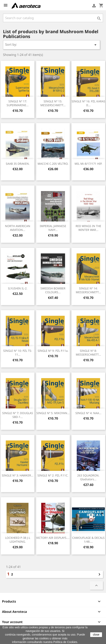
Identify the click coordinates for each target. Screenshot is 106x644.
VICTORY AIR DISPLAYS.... (53, 538)
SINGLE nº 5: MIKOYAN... (53, 413)
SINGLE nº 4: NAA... (88, 413)
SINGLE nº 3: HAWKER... (18, 475)
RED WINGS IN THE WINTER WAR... (88, 228)
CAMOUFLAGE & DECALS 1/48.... (88, 540)
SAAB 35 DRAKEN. (18, 164)
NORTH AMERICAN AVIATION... (18, 228)
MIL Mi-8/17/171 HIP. (88, 164)
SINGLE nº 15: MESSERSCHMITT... (53, 103)
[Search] (53, 18)
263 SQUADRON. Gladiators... (88, 477)
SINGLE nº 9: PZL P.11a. (53, 351)
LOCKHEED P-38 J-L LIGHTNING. (18, 540)
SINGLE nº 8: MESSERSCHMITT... (88, 353)
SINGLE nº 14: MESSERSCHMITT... (88, 290)
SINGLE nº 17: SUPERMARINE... (18, 103)
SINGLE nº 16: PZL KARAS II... (88, 103)
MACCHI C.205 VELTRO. (53, 164)
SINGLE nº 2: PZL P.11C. (53, 475)
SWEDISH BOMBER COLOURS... (53, 290)
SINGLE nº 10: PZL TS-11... (18, 353)
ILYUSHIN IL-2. (18, 288)
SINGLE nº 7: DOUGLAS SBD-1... (18, 415)
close (96, 635)
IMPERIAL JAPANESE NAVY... (53, 228)
